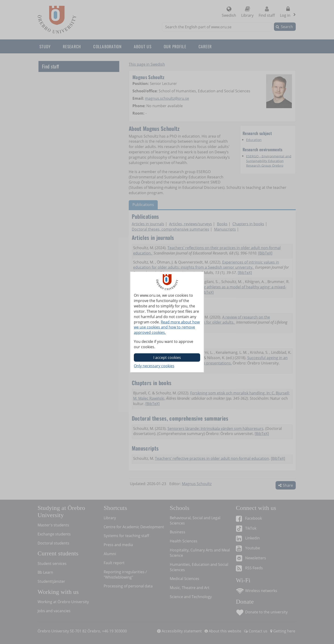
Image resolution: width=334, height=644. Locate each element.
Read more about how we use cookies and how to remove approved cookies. (167, 327)
